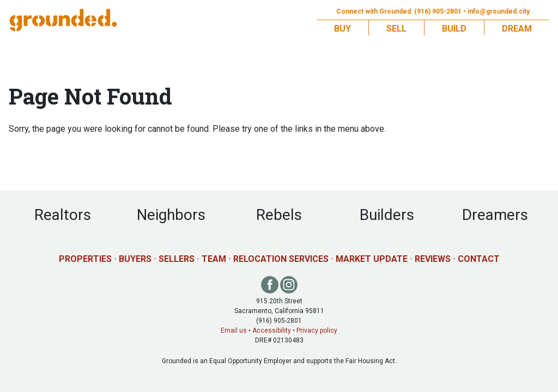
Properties (85, 259)
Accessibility (272, 330)
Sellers (177, 259)
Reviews (433, 259)
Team (214, 259)
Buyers (135, 259)
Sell (396, 29)
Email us (234, 330)
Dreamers (495, 215)
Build (454, 29)
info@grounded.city (499, 11)
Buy (342, 29)
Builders (387, 215)
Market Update (372, 259)
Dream (517, 29)
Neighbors (171, 215)
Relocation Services (281, 259)
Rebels (279, 215)
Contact (479, 259)
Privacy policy (317, 330)
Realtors (63, 215)
